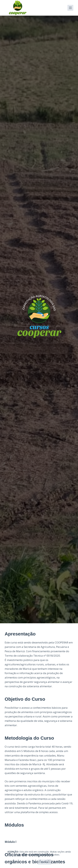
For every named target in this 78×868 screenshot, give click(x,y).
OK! (32, 862)
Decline (45, 862)
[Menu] (70, 8)
